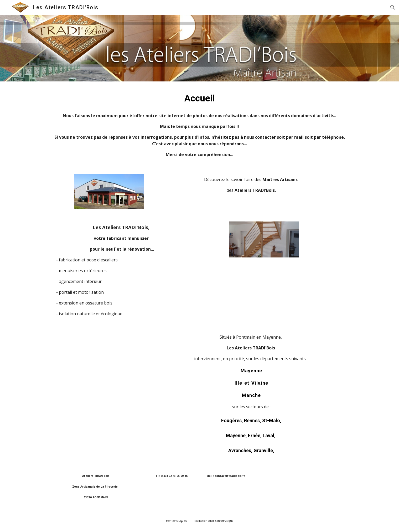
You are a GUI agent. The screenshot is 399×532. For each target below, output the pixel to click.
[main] (199, 98)
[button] (393, 7)
